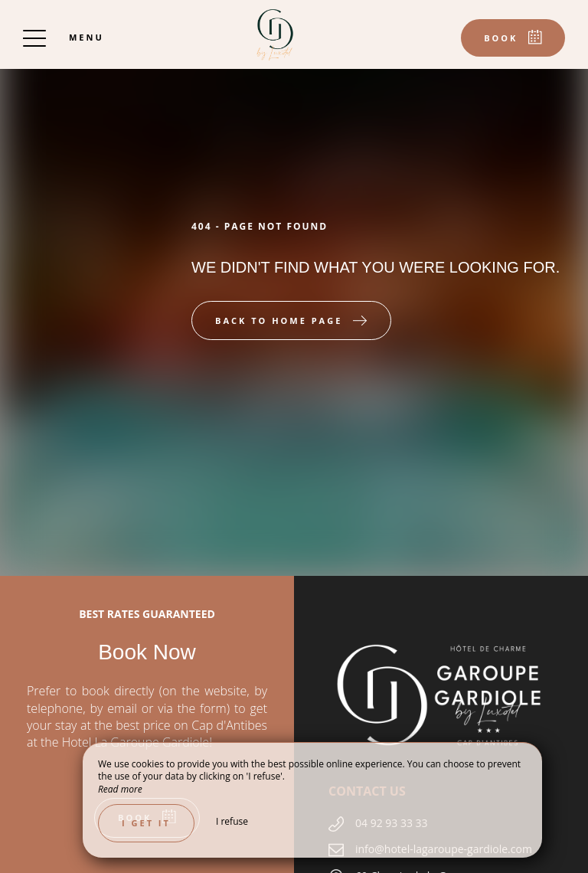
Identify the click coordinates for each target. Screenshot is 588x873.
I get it (146, 823)
